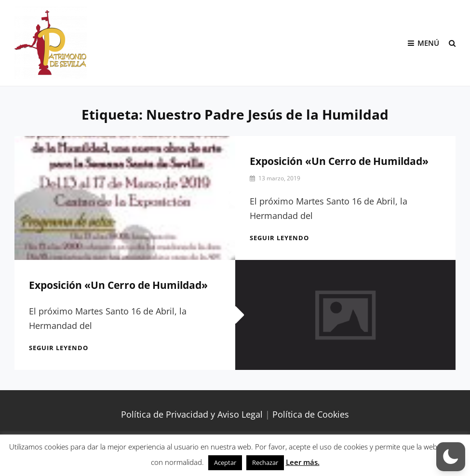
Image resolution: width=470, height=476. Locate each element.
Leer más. (303, 462)
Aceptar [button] (225, 462)
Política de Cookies (311, 414)
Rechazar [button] (265, 462)
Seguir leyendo (279, 238)
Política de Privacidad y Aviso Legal (192, 414)
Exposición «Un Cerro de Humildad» (339, 161)
